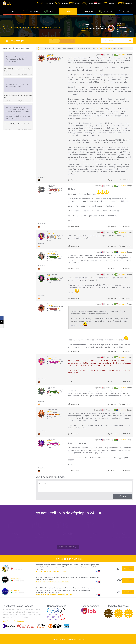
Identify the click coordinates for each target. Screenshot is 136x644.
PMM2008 (51, 187)
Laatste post (85, 29)
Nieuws (124, 14)
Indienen (124, 496)
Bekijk (128, 568)
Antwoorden (126, 180)
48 (119, 580)
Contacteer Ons (20, 621)
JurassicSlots (15, 579)
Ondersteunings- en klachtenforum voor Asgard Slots (54, 594)
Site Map (85, 638)
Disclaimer (52, 638)
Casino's (12, 14)
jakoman (50, 411)
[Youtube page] (62, 617)
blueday (83, 30)
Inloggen (99, 48)
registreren (109, 48)
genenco (120, 26)
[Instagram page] (56, 617)
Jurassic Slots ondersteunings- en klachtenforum (53, 582)
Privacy (62, 638)
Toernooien (105, 14)
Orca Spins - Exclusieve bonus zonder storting (51, 571)
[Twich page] (50, 617)
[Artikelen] (46, 5)
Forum (68, 14)
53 (119, 591)
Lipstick (50, 358)
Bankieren (87, 14)
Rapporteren (74, 180)
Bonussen (31, 14)
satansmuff (51, 253)
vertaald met (125, 55)
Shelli (49, 389)
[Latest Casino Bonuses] (9, 5)
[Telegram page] (50, 611)
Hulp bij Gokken (73, 638)
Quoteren (111, 180)
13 (119, 568)
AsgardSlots (15, 590)
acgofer (50, 276)
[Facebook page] (56, 611)
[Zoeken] (131, 41)
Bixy (12, 567)
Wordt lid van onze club (68, 547)
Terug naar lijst (13, 41)
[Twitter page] (62, 611)
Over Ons (6, 621)
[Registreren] (111, 5)
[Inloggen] (126, 5)
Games (49, 14)
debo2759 (50, 233)
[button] (98, 571)
